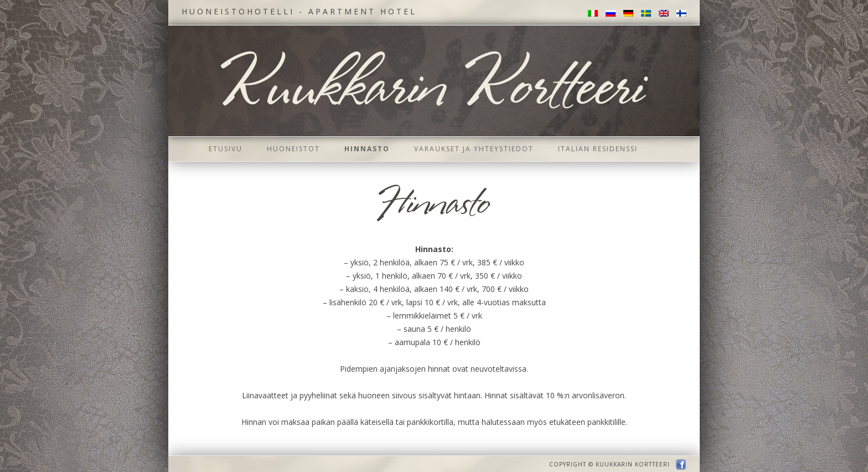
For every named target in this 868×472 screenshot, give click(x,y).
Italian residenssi (598, 149)
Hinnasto (367, 149)
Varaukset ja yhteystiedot (474, 149)
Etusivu (226, 149)
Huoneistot (293, 149)
